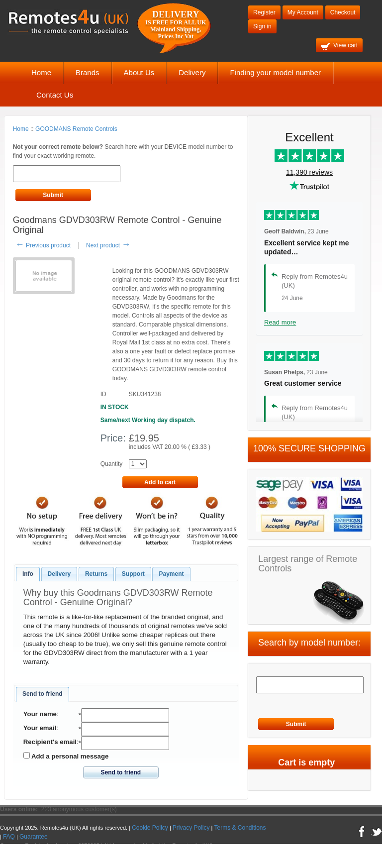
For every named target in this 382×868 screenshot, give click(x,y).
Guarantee (34, 837)
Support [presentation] (133, 574)
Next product (108, 245)
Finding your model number (275, 72)
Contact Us (55, 95)
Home (41, 72)
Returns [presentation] (96, 574)
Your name (40, 714)
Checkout (343, 12)
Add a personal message (66, 756)
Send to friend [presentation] (43, 694)
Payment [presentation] (171, 574)
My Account (303, 12)
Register (264, 12)
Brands (88, 72)
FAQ (9, 837)
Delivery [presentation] (59, 574)
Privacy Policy (191, 828)
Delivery (192, 72)
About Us (139, 72)
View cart (339, 46)
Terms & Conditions (240, 828)
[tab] (28, 574)
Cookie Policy (150, 828)
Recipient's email (50, 742)
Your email (40, 728)
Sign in (262, 26)
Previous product (43, 245)
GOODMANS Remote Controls (76, 129)
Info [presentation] (28, 574)
